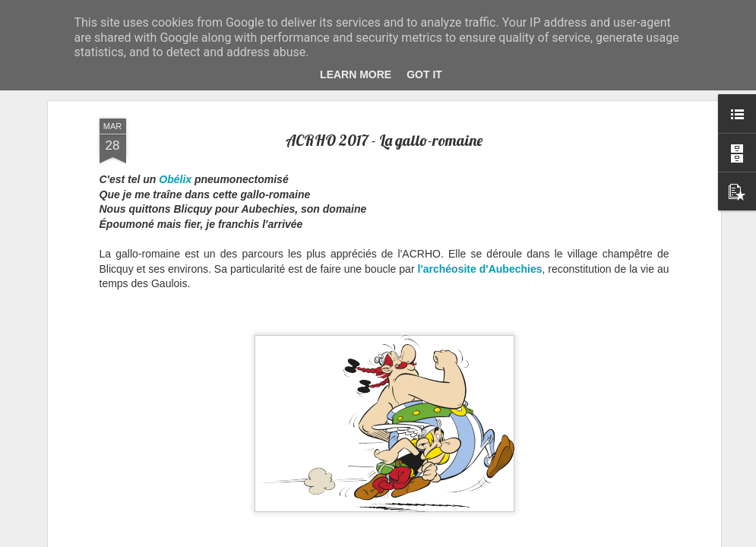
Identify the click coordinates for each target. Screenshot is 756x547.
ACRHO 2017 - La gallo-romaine (384, 138)
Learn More (356, 74)
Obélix (175, 178)
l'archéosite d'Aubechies (480, 267)
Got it (424, 74)
